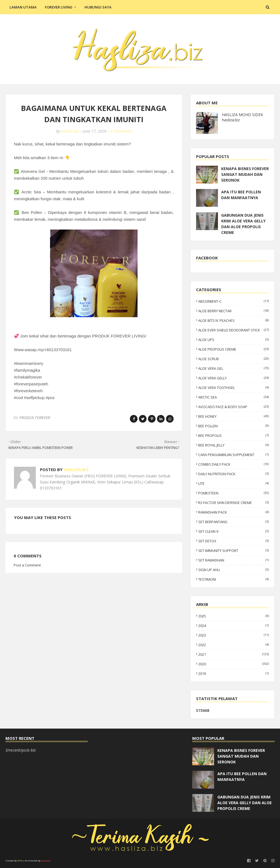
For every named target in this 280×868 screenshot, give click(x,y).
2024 (234, 626)
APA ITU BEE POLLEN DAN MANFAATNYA (241, 195)
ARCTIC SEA (234, 397)
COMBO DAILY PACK (234, 464)
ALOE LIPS (234, 340)
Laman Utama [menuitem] (23, 7)
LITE (234, 483)
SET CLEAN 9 (234, 531)
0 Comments (121, 131)
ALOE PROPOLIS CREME (234, 349)
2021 (234, 654)
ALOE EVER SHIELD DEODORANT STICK (234, 330)
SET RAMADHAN (234, 560)
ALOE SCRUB (234, 359)
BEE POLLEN (234, 426)
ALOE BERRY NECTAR (234, 311)
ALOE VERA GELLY (234, 378)
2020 (234, 664)
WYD (20, 860)
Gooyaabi (46, 860)
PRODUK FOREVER (35, 418)
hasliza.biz (70, 131)
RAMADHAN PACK (234, 512)
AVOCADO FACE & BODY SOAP (234, 407)
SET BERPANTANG (234, 522)
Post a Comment (27, 565)
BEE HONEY (234, 416)
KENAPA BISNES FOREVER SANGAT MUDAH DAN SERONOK (245, 174)
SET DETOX (234, 541)
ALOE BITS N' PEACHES (234, 320)
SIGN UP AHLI (234, 570)
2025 (234, 616)
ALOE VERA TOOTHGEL (234, 388)
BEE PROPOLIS (234, 436)
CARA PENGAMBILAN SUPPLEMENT (234, 455)
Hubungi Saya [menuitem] (98, 7)
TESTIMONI (234, 579)
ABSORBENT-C (234, 301)
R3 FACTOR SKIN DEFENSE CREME (234, 503)
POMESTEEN (234, 493)
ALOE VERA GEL (234, 368)
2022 (234, 645)
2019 (234, 674)
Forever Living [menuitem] (59, 7)
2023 (234, 635)
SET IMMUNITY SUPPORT (234, 551)
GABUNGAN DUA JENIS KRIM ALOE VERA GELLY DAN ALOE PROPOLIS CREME (243, 224)
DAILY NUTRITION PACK (234, 474)
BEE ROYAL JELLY (234, 445)
